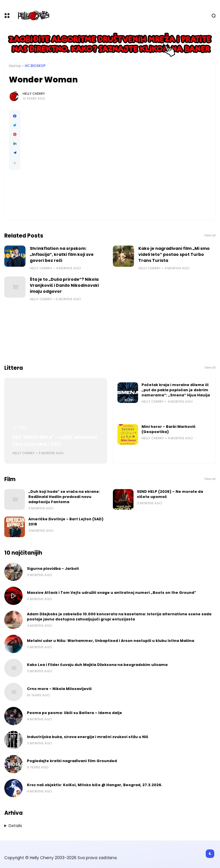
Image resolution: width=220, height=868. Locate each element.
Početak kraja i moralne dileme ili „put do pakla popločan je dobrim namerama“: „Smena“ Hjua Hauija (176, 390)
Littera (20, 428)
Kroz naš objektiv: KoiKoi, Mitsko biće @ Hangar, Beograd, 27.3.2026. (95, 785)
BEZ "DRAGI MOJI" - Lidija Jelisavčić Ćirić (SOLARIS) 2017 (55, 441)
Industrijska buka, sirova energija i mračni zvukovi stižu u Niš (88, 737)
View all (210, 235)
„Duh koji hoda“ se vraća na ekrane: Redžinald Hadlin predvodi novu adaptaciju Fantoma (64, 497)
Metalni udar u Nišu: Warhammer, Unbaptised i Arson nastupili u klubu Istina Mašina (111, 641)
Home (15, 66)
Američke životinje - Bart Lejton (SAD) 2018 (66, 522)
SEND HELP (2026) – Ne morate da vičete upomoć (170, 494)
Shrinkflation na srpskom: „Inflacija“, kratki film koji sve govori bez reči (62, 254)
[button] (15, 163)
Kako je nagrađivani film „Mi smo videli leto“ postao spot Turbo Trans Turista (174, 254)
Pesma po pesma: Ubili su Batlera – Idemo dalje (74, 713)
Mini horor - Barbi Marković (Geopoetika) (169, 429)
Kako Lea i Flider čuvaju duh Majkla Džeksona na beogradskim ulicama (97, 665)
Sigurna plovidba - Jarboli (53, 569)
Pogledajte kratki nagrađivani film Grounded (72, 761)
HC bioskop (35, 66)
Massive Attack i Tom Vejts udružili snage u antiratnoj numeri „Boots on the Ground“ (112, 593)
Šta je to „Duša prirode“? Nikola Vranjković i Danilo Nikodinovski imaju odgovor (64, 285)
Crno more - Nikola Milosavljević (59, 689)
